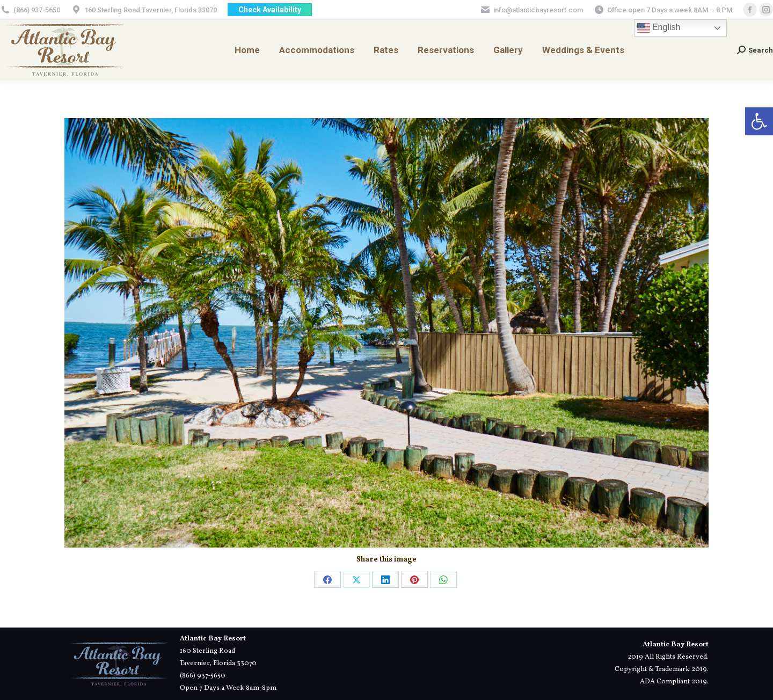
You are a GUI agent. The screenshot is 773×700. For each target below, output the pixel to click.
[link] (759, 121)
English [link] (659, 28)
